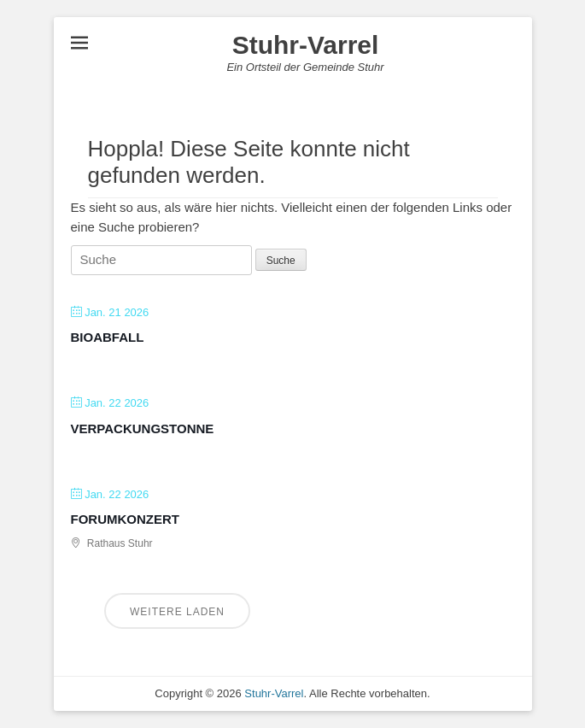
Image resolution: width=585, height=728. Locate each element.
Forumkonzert (126, 519)
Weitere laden (177, 612)
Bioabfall (108, 337)
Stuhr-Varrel (306, 45)
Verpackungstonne (143, 429)
